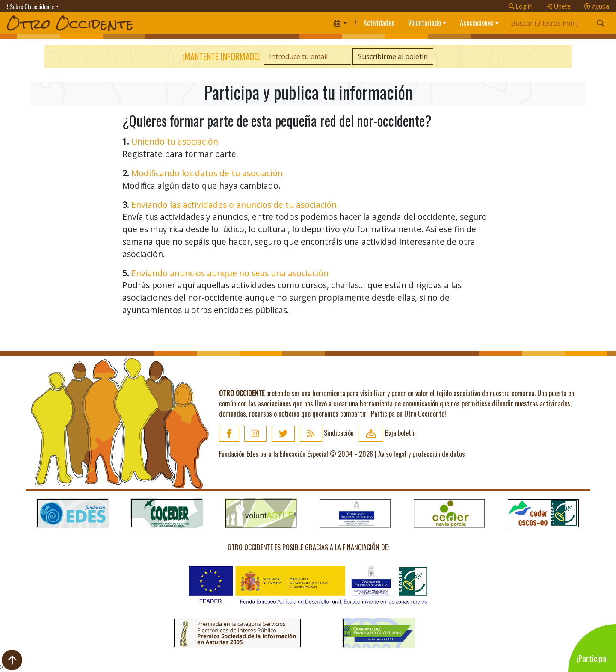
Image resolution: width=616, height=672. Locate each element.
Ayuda (597, 6)
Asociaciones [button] (477, 23)
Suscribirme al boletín (393, 56)
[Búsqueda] (549, 23)
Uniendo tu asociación (175, 141)
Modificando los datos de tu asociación (207, 173)
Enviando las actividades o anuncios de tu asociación (234, 205)
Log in (521, 6)
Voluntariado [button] (425, 23)
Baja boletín (387, 433)
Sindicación (327, 433)
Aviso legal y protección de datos (422, 454)
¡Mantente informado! (222, 56)
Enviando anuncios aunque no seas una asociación (230, 273)
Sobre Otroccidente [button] (30, 6)
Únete (558, 6)
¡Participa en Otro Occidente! (408, 414)
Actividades (379, 23)
